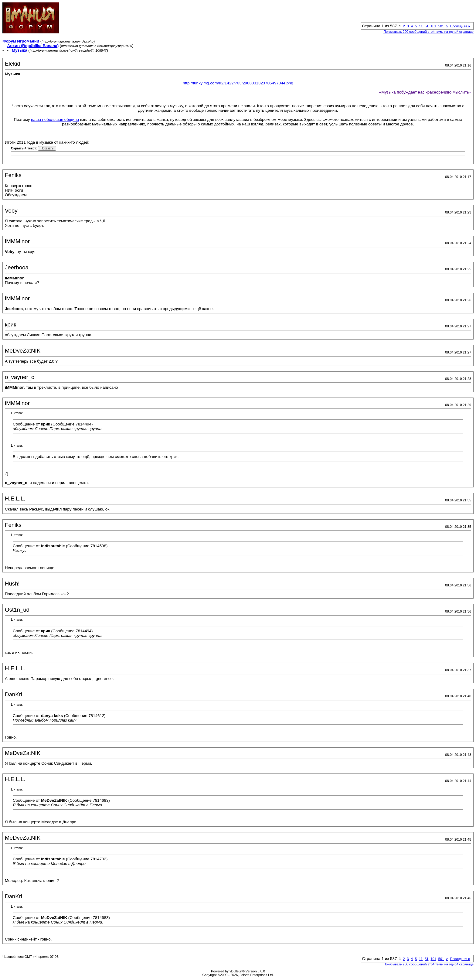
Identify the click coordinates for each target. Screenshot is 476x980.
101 (433, 26)
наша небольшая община (55, 120)
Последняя (460, 26)
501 (441, 26)
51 (427, 26)
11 (421, 26)
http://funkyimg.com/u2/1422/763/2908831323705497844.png (238, 83)
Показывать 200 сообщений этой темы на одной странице (428, 32)
